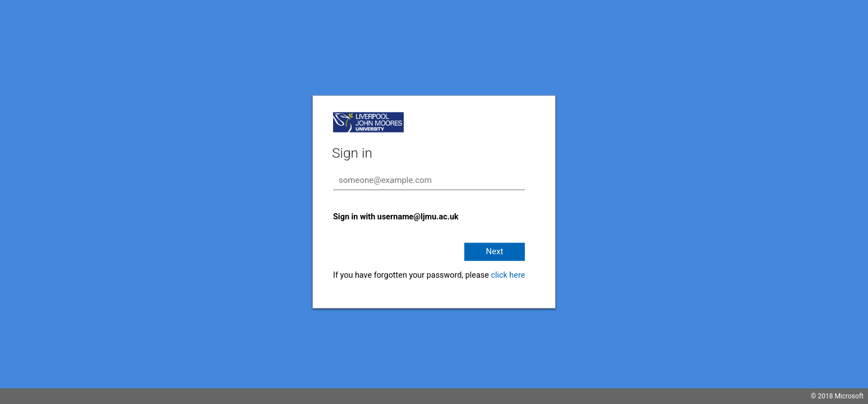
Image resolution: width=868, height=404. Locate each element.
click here (508, 275)
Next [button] (494, 251)
